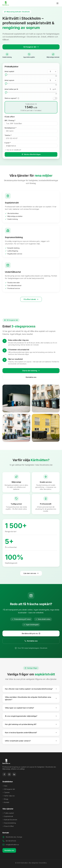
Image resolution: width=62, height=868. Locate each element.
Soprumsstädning (9, 823)
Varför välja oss (9, 796)
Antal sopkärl (9, 71)
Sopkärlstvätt (8, 816)
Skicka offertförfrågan (31, 154)
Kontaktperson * (11, 128)
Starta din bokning (31, 371)
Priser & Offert (8, 826)
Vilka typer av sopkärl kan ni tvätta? (31, 708)
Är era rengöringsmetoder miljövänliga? (31, 716)
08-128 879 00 (11, 841)
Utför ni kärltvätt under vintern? (31, 741)
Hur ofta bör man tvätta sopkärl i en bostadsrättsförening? (31, 689)
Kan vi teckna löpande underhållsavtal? (31, 733)
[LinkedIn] (14, 774)
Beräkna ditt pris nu (31, 633)
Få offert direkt (31, 299)
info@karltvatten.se (12, 845)
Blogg (5, 799)
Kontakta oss (31, 377)
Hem (5, 786)
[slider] (6, 75)
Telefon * (8, 135)
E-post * (8, 143)
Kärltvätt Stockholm (10, 820)
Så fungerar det (31, 47)
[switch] (55, 98)
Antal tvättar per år (11, 89)
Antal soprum (9, 80)
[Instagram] (9, 774)
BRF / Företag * (10, 120)
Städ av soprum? (11, 98)
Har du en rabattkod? (13, 150)
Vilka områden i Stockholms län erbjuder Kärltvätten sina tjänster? (31, 698)
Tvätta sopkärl (8, 813)
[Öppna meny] (57, 3)
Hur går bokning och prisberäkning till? (31, 724)
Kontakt (6, 802)
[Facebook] (4, 774)
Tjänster (6, 792)
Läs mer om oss (31, 573)
